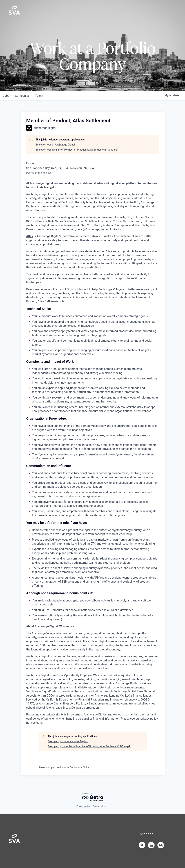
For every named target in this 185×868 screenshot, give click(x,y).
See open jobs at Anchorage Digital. (56, 145)
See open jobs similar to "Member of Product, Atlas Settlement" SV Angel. (77, 150)
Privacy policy (83, 806)
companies (22, 96)
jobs (6, 96)
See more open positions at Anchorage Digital (64, 768)
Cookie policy (99, 806)
